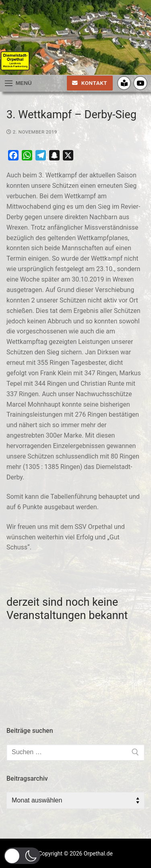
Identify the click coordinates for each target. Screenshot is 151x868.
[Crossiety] (124, 83)
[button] (22, 856)
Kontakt (90, 83)
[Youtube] (140, 83)
